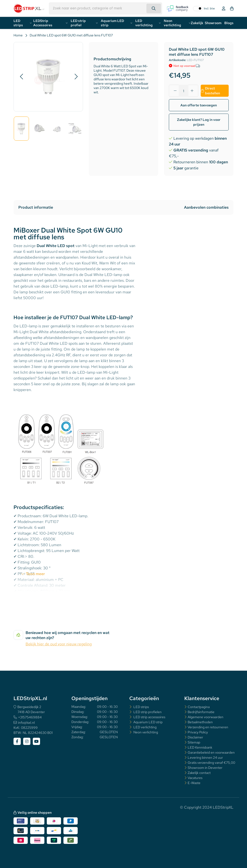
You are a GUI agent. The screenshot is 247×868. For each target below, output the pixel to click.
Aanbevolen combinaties (206, 207)
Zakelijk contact (199, 773)
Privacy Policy (198, 732)
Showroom (213, 23)
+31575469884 (30, 717)
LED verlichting (144, 23)
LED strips (18, 23)
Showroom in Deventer (205, 768)
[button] (21, 77)
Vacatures (195, 778)
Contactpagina (199, 707)
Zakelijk (197, 23)
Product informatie (36, 207)
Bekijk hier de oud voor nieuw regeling (59, 644)
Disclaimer (195, 737)
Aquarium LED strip (112, 23)
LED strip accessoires (149, 717)
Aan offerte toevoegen (199, 105)
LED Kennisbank (200, 747)
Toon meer (35, 574)
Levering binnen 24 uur (205, 758)
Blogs (229, 23)
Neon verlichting (172, 23)
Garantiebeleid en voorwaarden (211, 752)
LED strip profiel (78, 23)
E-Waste (194, 783)
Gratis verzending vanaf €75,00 (211, 763)
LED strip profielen (147, 712)
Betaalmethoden (200, 722)
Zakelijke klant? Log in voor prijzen (199, 122)
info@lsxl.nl (26, 723)
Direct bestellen (213, 91)
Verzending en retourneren (208, 727)
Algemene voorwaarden (206, 717)
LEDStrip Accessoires (43, 23)
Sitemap (194, 742)
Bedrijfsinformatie (201, 712)
